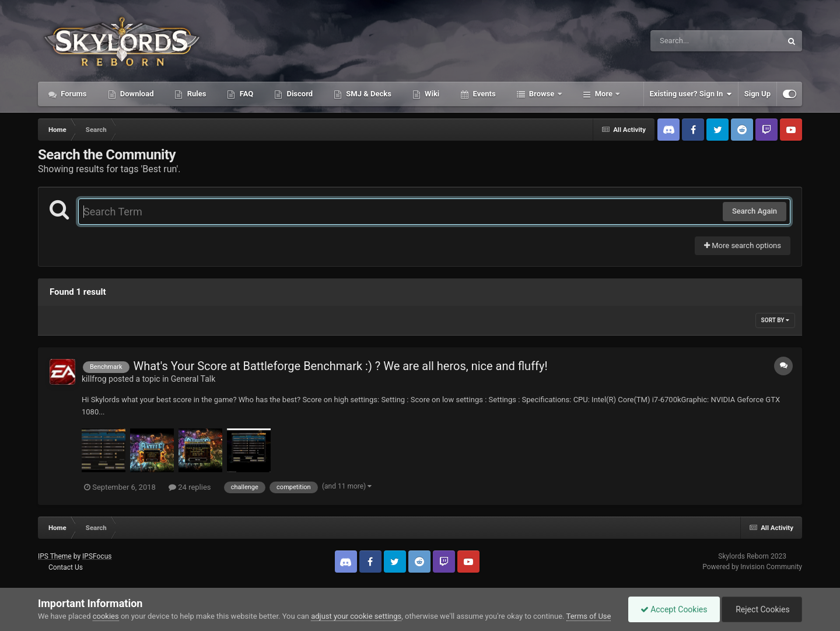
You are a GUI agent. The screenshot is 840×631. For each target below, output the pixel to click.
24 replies (190, 487)
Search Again (755, 211)
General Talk (193, 379)
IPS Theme (55, 556)
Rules (195, 94)
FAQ (245, 94)
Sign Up (757, 94)
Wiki (431, 94)
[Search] (687, 41)
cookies (106, 616)
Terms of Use (589, 616)
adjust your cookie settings (356, 616)
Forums (73, 94)
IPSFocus (97, 556)
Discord (299, 94)
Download (136, 94)
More (604, 94)
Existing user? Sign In (691, 94)
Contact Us (66, 567)
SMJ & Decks (368, 94)
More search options (743, 245)
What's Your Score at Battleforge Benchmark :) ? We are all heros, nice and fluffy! (340, 366)
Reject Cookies (762, 609)
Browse (542, 94)
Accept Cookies (674, 609)
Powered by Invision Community (752, 567)
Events (483, 94)
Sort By (775, 320)
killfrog (94, 379)
